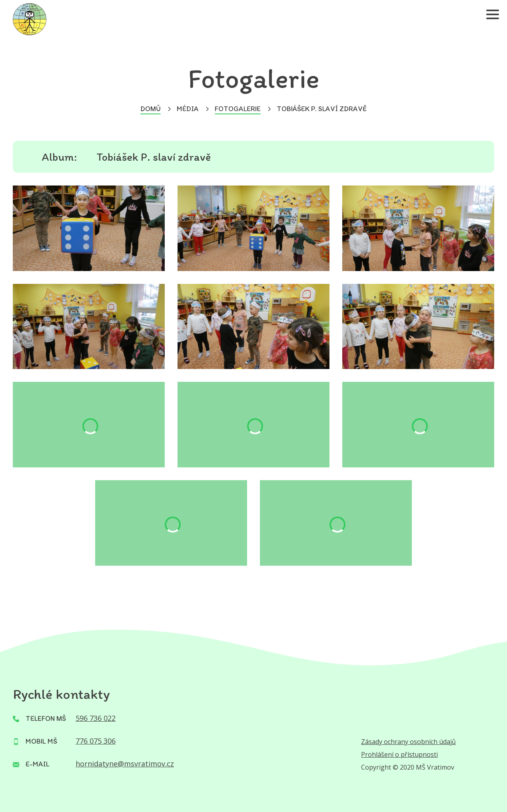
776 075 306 (96, 741)
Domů (151, 109)
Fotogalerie (238, 109)
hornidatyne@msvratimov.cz (125, 764)
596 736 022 (96, 718)
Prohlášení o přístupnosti (399, 754)
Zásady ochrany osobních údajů (408, 742)
